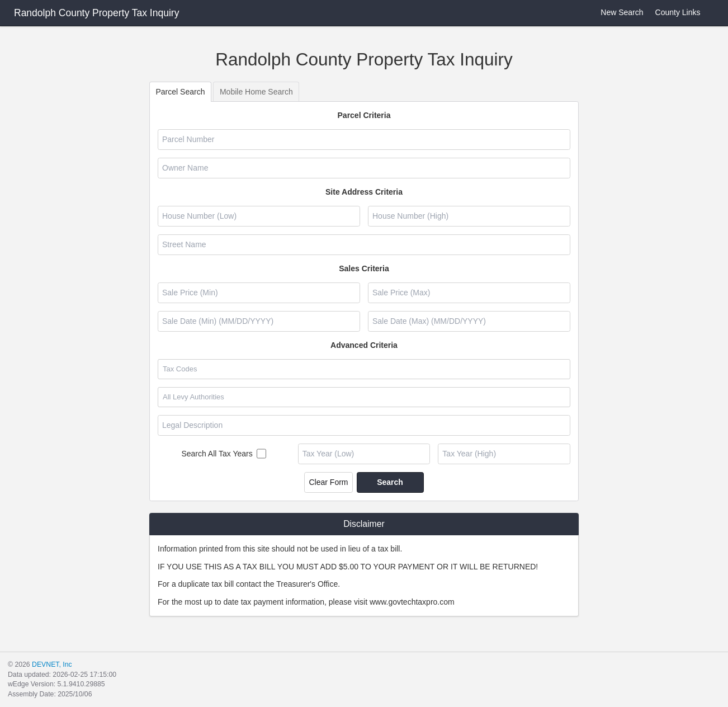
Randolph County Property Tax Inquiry (96, 13)
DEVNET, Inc (52, 664)
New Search (615, 13)
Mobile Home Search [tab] (256, 92)
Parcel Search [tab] (181, 92)
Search (390, 482)
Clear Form (328, 482)
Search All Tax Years (217, 454)
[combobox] (363, 369)
